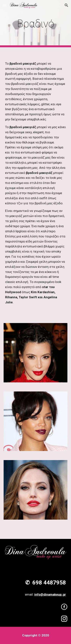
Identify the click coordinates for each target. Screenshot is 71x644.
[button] (5, 5)
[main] (36, 24)
